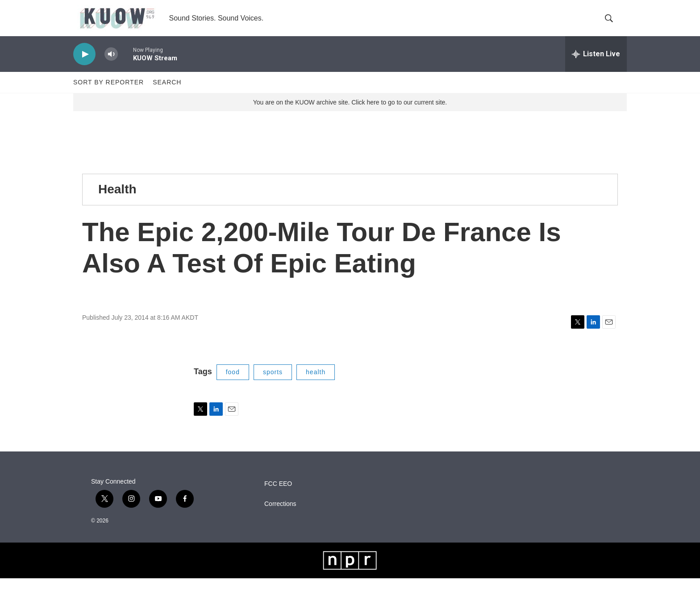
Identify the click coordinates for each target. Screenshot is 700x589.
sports (273, 383)
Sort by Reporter (108, 93)
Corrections (280, 515)
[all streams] (596, 65)
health (316, 383)
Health (117, 200)
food (233, 383)
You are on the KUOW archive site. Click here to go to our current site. (350, 113)
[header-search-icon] (612, 24)
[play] (84, 65)
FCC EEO (278, 495)
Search (167, 93)
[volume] (111, 65)
